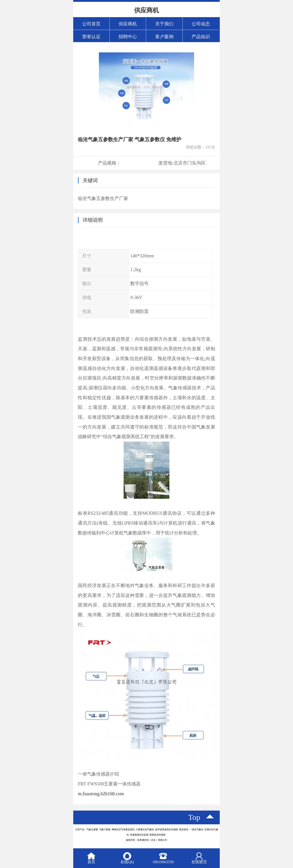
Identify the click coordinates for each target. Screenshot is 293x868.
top (194, 817)
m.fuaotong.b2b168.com (101, 794)
